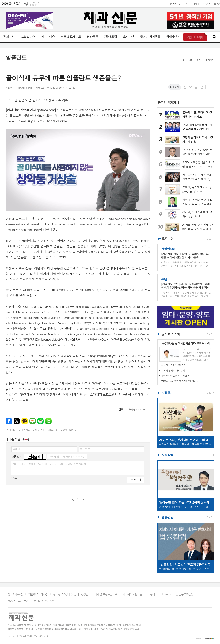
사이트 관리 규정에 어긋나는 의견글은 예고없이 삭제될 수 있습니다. (50, 464)
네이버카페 (40, 421)
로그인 (217, 4)
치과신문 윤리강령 (44, 601)
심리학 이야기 (171, 334)
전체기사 (9, 37)
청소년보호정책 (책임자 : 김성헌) (71, 594)
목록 (185, 87)
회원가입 (206, 4)
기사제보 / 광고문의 (178, 4)
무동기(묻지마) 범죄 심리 (174, 365)
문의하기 (195, 4)
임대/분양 (172, 37)
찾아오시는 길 (15, 594)
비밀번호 (85, 449)
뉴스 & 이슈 (28, 37)
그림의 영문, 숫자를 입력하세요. (66, 456)
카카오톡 (25, 421)
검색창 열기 (214, 37)
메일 (190, 87)
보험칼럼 (168, 455)
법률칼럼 (168, 517)
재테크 (166, 393)
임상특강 (92, 37)
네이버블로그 (33, 421)
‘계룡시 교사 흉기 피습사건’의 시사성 (180, 381)
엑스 (17, 421)
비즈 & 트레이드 (71, 37)
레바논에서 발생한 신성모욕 (175, 376)
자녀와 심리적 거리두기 (173, 370)
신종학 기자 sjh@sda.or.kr (19, 88)
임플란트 (210, 60)
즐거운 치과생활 (150, 37)
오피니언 (129, 37)
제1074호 (70, 88)
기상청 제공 (33, 5)
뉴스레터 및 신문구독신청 (179, 594)
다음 (83, 499)
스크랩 (201, 87)
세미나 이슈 (195, 60)
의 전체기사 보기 (133, 409)
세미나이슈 (48, 37)
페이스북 (9, 421)
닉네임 (16, 449)
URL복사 (175, 87)
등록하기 (136, 480)
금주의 (168, 103)
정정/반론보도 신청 (18, 601)
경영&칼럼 (110, 37)
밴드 (48, 421)
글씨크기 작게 (212, 87)
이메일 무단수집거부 (106, 594)
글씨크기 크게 (208, 87)
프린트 (196, 87)
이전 (73, 499)
